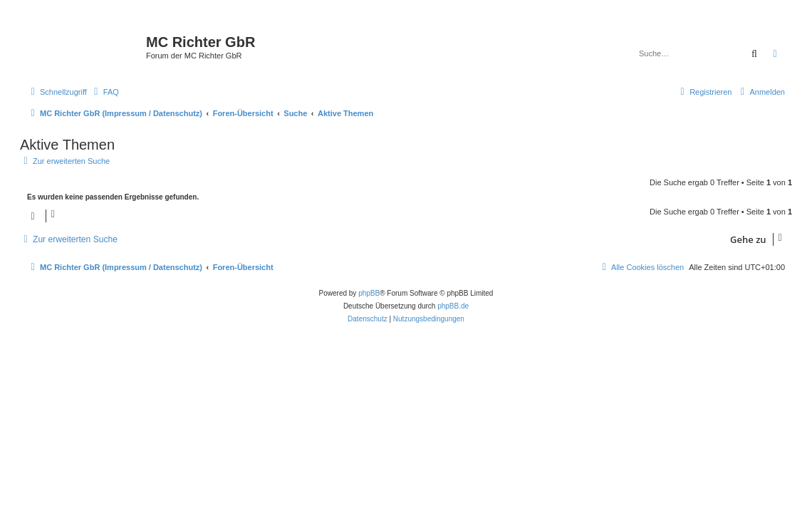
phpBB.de (453, 306)
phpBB (369, 293)
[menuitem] (105, 92)
